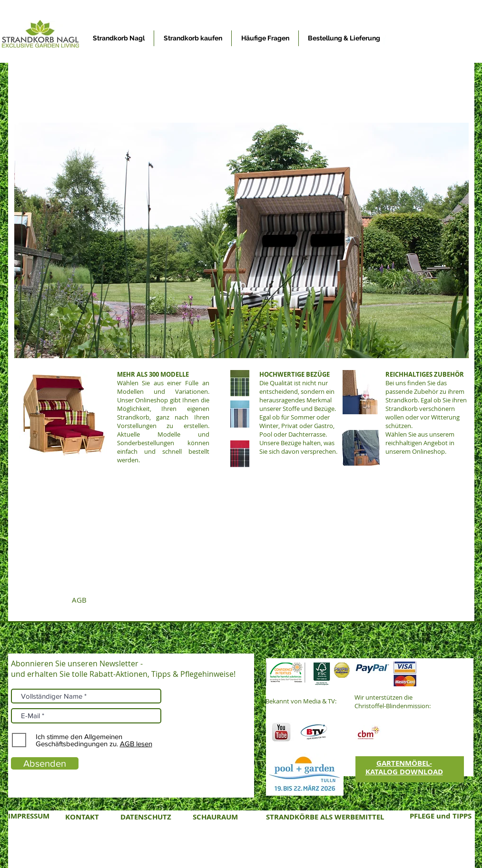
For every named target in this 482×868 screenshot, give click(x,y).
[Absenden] (45, 763)
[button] (241, 240)
